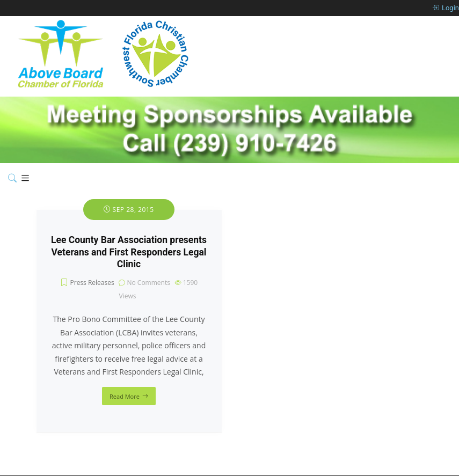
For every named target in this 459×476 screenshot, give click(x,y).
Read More (125, 396)
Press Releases (92, 283)
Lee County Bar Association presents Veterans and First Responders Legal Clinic (129, 252)
